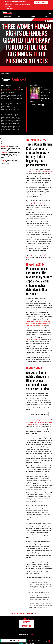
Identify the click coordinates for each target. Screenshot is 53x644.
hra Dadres (47, 421)
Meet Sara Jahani (36, 105)
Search (46, 16)
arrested (28, 258)
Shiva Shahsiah (40, 323)
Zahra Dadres (44, 256)
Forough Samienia (36, 202)
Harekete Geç (27, 626)
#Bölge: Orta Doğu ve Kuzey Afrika (21, 613)
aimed (28, 543)
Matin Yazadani (17, 89)
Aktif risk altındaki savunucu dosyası (39, 641)
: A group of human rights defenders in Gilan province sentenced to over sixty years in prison (10, 162)
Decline (44, 2)
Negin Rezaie (34, 204)
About (2, 144)
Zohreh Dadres (35, 256)
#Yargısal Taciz (39, 613)
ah (41, 423)
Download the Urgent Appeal (39, 414)
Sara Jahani (9, 89)
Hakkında (33, 16)
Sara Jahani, (39, 322)
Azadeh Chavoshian (45, 204)
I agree (37, 2)
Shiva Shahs (37, 423)
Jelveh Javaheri (45, 202)
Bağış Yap (20, 16)
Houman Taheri (37, 340)
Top (1, 141)
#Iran (30, 613)
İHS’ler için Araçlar (7, 16)
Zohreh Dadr (46, 309)
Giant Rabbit (31, 634)
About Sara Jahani (6, 74)
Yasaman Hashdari (6, 91)
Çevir (51, 21)
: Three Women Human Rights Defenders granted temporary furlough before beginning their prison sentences (10, 148)
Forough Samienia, (39, 419)
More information (9, 8)
